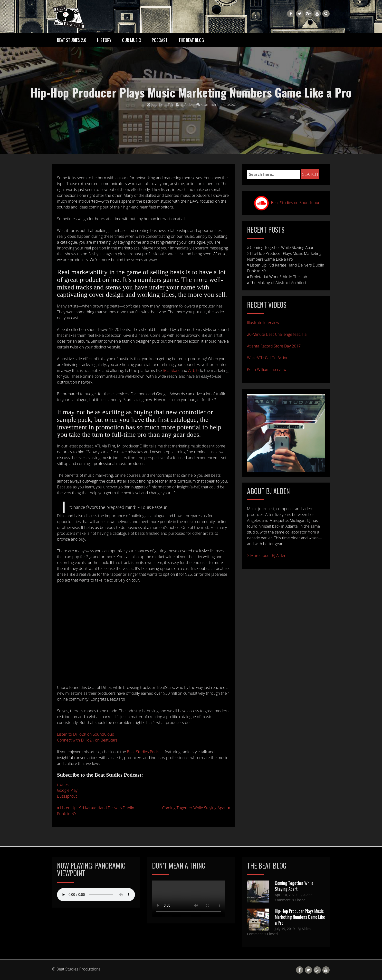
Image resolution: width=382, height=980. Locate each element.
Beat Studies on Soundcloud (296, 203)
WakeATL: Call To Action (268, 358)
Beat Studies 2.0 (72, 40)
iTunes (63, 784)
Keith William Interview (267, 369)
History (104, 40)
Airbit (193, 370)
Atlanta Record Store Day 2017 (274, 346)
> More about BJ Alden (267, 555)
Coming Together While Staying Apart (195, 808)
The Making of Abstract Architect (278, 283)
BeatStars (171, 370)
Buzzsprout (67, 796)
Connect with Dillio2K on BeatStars (87, 740)
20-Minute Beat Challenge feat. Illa (277, 334)
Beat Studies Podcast (145, 752)
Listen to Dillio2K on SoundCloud (86, 734)
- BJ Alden (305, 895)
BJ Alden (185, 104)
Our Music (132, 40)
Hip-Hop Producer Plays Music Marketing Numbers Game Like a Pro (300, 917)
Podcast (160, 40)
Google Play (67, 790)
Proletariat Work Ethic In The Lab (278, 277)
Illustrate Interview (263, 323)
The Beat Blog (191, 40)
